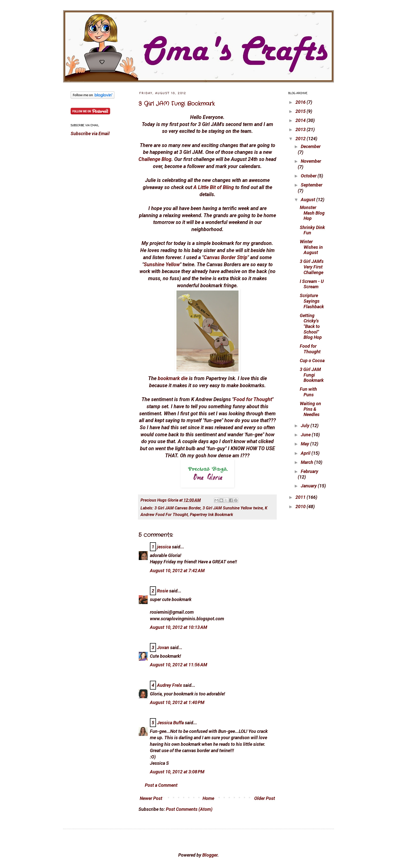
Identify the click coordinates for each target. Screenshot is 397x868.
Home (208, 798)
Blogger (210, 855)
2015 (301, 111)
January (309, 486)
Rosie (163, 591)
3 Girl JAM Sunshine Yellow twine (233, 508)
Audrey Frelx (170, 685)
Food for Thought (253, 399)
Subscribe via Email (90, 133)
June (306, 435)
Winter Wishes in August (311, 247)
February (310, 471)
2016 (301, 102)
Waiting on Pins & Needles (310, 409)
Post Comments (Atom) (189, 809)
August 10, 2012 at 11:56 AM (178, 665)
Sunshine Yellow (162, 265)
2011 (301, 497)
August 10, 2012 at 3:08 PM (177, 772)
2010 (301, 507)
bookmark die (173, 378)
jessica (164, 547)
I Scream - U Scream (312, 284)
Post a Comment (161, 785)
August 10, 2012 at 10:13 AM (178, 627)
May (305, 444)
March (307, 462)
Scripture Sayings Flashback (312, 301)
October (309, 176)
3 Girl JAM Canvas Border (177, 508)
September (312, 185)
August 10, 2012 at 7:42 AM (177, 571)
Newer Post (151, 798)
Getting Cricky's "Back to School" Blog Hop (311, 326)
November (311, 161)
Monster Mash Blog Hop (312, 213)
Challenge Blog (155, 159)
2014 (301, 120)
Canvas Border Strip (225, 257)
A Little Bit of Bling (214, 187)
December (311, 146)
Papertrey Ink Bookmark (211, 515)
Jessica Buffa (170, 723)
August (309, 200)
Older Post (265, 798)
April (306, 453)
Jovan (163, 647)
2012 (301, 139)
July (306, 426)
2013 (301, 129)
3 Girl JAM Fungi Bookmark (177, 104)
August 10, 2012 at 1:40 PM (177, 702)
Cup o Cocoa (312, 360)
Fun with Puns (308, 392)
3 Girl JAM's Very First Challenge (312, 267)
